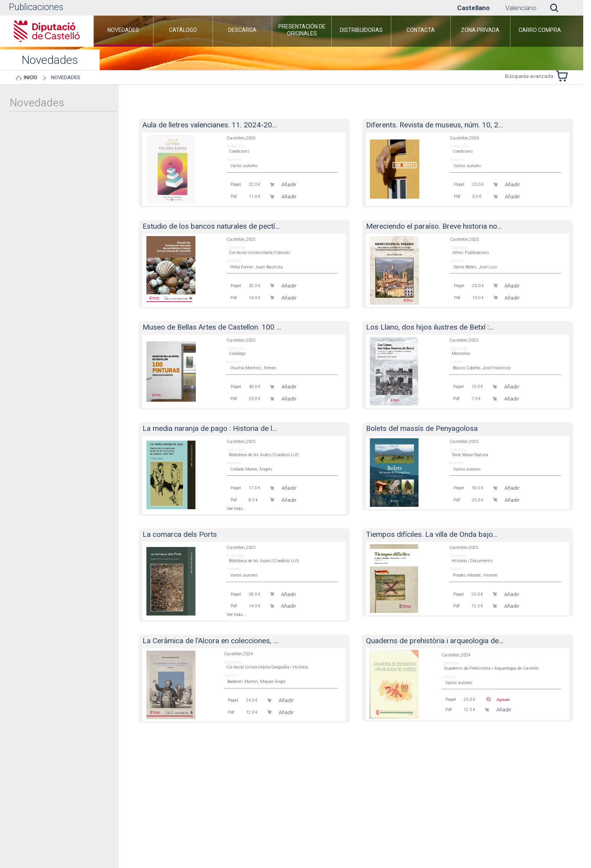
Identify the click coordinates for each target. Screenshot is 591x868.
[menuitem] (123, 31)
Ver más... (237, 509)
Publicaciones (36, 7)
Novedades (66, 77)
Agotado (500, 699)
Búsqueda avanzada (529, 76)
